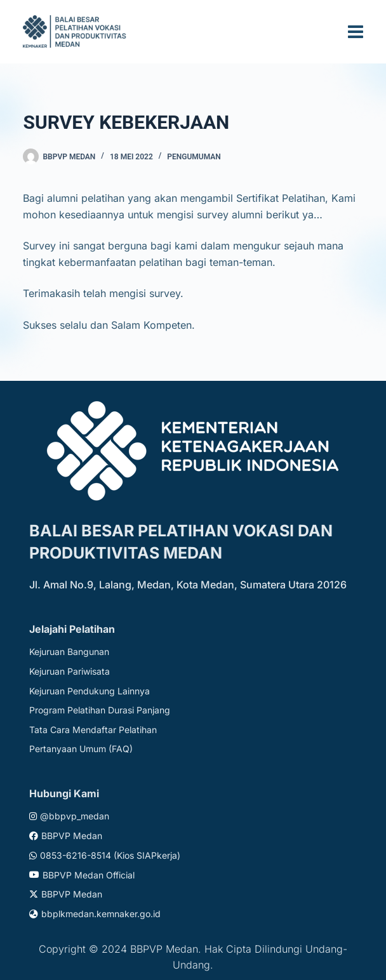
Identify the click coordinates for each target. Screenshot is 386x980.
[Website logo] (76, 31)
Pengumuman (194, 157)
